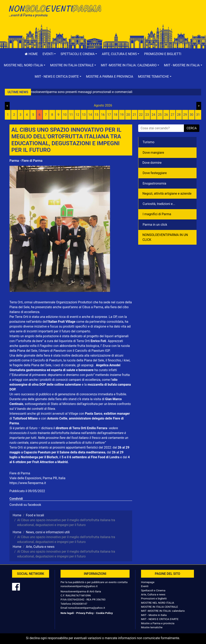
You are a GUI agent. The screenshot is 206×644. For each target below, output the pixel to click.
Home (31, 54)
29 (185, 115)
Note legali (67, 613)
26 (166, 115)
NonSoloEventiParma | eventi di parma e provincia (55, 12)
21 (134, 115)
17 (109, 115)
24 (153, 115)
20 (128, 115)
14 (90, 115)
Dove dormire (152, 163)
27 (172, 115)
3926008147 (79, 604)
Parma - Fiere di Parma (26, 161)
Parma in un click (155, 225)
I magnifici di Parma (157, 214)
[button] (49, 54)
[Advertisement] (151, 16)
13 (84, 115)
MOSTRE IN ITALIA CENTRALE (159, 607)
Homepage (148, 582)
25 (160, 115)
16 (103, 115)
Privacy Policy (85, 613)
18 (115, 115)
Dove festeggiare (155, 173)
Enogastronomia (154, 183)
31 (198, 115)
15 (97, 115)
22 (141, 115)
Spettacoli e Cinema (153, 590)
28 (179, 115)
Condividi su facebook (25, 505)
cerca (192, 128)
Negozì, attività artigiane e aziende (167, 194)
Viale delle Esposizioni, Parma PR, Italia (37, 478)
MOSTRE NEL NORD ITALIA (158, 603)
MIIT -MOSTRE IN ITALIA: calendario (163, 611)
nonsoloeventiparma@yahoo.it (79, 586)
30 (192, 115)
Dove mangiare (153, 153)
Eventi (145, 586)
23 (147, 115)
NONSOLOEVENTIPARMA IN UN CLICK (165, 237)
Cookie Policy (104, 613)
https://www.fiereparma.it (28, 483)
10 (65, 115)
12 (77, 115)
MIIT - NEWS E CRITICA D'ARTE (160, 619)
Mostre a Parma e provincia (110, 77)
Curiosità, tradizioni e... (159, 204)
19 (122, 115)
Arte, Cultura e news (153, 594)
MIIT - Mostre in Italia (154, 615)
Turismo (148, 142)
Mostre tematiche (152, 627)
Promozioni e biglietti (163, 54)
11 (71, 115)
